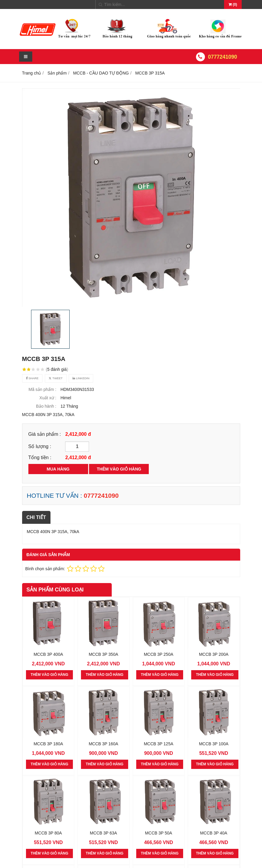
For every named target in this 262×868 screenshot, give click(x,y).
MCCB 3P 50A (158, 833)
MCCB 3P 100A (214, 743)
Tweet (56, 378)
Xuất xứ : (48, 398)
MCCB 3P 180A (48, 743)
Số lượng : (40, 446)
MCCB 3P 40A (214, 833)
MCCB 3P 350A (104, 654)
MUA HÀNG (58, 469)
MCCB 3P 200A (214, 654)
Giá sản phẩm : (45, 434)
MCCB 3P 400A (48, 654)
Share (32, 378)
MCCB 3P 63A (104, 833)
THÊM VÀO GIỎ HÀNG (119, 469)
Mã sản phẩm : (42, 389)
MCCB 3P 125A (158, 743)
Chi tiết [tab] (36, 517)
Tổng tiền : (40, 457)
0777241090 (222, 57)
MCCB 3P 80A (48, 833)
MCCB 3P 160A (104, 743)
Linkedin (81, 378)
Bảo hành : (46, 406)
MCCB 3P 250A (158, 654)
